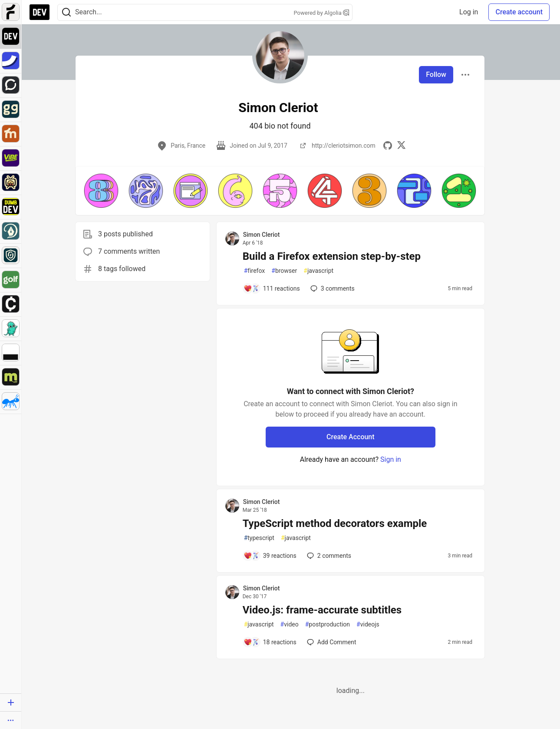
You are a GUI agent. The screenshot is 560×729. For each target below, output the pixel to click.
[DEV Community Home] (40, 12)
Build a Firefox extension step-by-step (332, 256)
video (290, 625)
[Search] (66, 12)
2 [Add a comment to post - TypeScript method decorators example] (328, 556)
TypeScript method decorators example (335, 524)
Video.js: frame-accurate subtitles (322, 610)
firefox (255, 271)
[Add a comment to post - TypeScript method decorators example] (270, 556)
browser (284, 271)
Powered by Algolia (321, 13)
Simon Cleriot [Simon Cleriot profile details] (262, 235)
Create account (519, 12)
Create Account (351, 437)
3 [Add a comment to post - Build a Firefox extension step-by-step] (332, 288)
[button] (101, 191)
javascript (318, 271)
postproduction (328, 625)
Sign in (391, 459)
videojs (368, 625)
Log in (469, 12)
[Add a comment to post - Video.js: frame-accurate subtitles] (270, 642)
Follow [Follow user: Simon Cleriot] (436, 75)
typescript (259, 538)
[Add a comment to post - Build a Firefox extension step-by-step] (272, 288)
